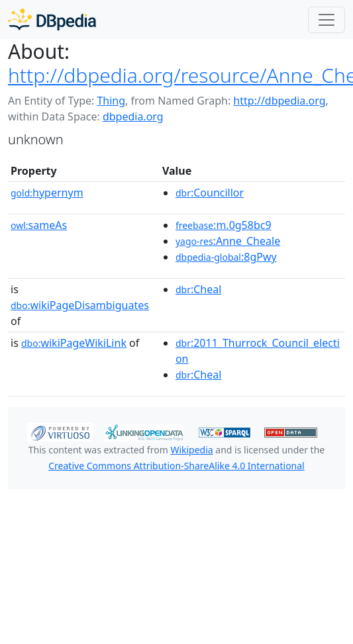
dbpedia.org (133, 116)
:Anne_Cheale (228, 241)
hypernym (47, 193)
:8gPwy (226, 257)
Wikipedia (191, 450)
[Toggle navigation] (327, 20)
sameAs (39, 225)
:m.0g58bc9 (224, 225)
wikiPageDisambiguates (80, 305)
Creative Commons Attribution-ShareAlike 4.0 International (176, 466)
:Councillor (210, 193)
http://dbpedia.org (279, 101)
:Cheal (198, 289)
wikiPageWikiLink (74, 343)
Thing (111, 101)
